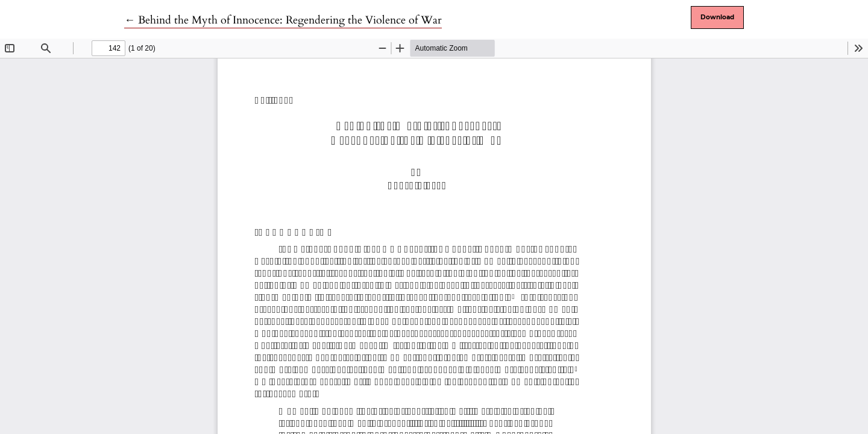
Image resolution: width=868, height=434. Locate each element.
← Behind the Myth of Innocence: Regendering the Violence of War (283, 20)
